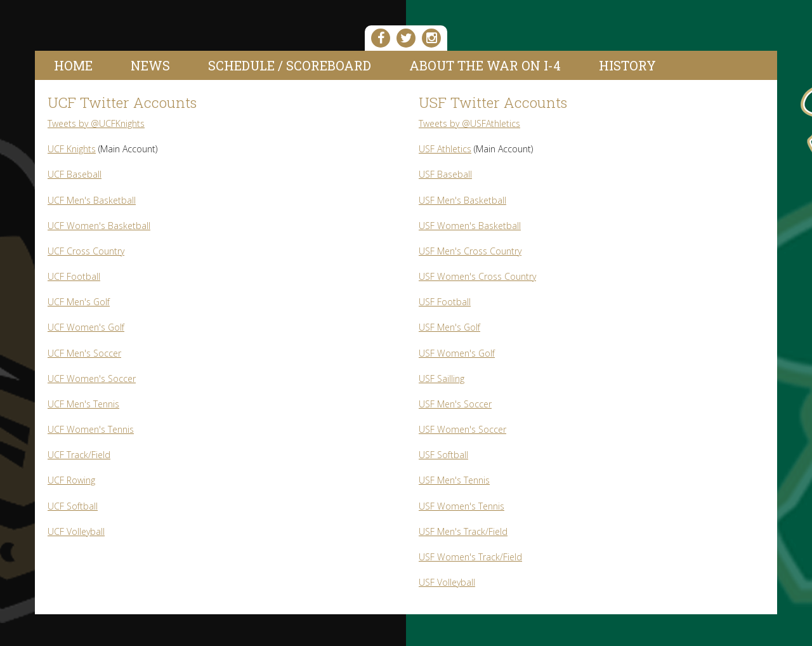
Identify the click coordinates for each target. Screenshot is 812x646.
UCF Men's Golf (79, 302)
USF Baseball (445, 174)
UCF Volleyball (76, 531)
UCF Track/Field (79, 455)
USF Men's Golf (449, 327)
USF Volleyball (447, 582)
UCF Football (74, 276)
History (627, 65)
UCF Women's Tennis (91, 429)
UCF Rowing (71, 480)
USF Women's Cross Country (477, 276)
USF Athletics (445, 149)
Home (73, 65)
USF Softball (443, 455)
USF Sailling (442, 379)
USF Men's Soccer (455, 404)
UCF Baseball (75, 174)
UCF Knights (72, 149)
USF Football (445, 302)
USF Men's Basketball (462, 200)
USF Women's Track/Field (470, 557)
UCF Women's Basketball (99, 226)
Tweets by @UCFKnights (96, 123)
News (150, 65)
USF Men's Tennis (454, 480)
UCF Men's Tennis (83, 404)
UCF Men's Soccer (84, 353)
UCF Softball (73, 506)
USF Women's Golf (457, 353)
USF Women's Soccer (462, 429)
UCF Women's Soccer (92, 379)
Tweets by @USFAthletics (469, 123)
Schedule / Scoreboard (290, 65)
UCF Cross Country (86, 251)
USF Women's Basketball (470, 226)
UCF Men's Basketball (92, 200)
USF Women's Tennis (462, 506)
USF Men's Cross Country (470, 251)
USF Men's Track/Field (463, 531)
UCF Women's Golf (86, 327)
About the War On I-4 (485, 65)
